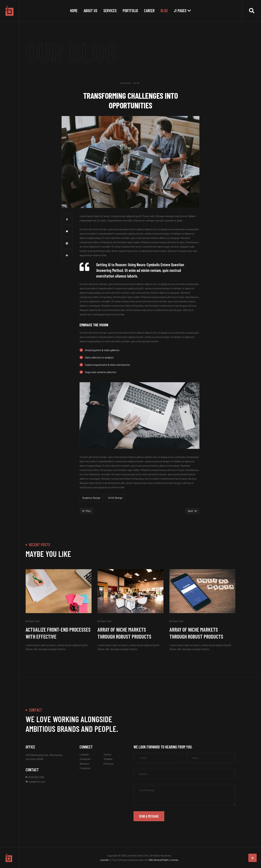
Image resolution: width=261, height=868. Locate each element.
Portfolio (130, 11)
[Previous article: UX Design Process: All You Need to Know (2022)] (86, 511)
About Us (90, 11)
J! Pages (180, 11)
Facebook (85, 768)
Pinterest (109, 764)
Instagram (85, 759)
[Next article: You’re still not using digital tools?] (192, 511)
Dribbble (108, 759)
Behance (84, 764)
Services (110, 11)
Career (149, 11)
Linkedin (84, 754)
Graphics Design (91, 498)
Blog (164, 11)
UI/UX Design (115, 498)
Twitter (108, 754)
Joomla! (104, 860)
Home (74, 11)
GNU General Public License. (164, 860)
